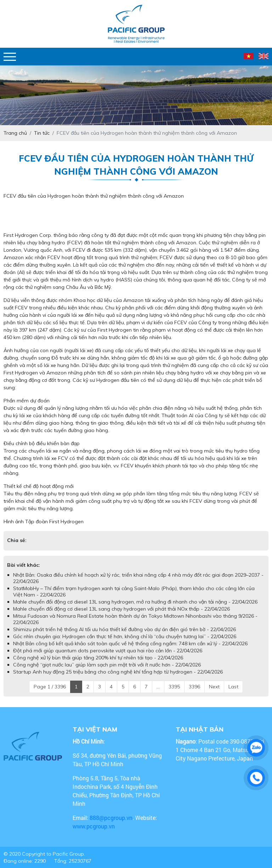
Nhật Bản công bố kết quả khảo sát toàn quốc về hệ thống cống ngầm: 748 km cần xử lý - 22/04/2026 (130, 643)
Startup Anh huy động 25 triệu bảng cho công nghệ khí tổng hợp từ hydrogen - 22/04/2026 (118, 672)
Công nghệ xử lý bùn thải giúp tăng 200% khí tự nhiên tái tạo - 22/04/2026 (98, 658)
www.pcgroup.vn (94, 826)
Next (214, 687)
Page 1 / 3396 (50, 687)
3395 (174, 687)
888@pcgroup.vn (111, 818)
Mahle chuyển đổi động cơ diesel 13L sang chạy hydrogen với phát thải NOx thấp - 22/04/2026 (121, 609)
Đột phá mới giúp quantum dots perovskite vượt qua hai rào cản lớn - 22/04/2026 (108, 651)
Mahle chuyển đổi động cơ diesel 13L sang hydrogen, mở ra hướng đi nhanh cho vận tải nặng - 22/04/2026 (135, 602)
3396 (194, 687)
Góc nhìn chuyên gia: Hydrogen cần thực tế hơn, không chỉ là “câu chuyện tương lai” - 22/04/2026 (125, 636)
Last (233, 687)
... (158, 687)
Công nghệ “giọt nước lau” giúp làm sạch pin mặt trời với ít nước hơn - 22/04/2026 (107, 665)
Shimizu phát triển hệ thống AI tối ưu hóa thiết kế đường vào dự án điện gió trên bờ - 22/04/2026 (124, 629)
